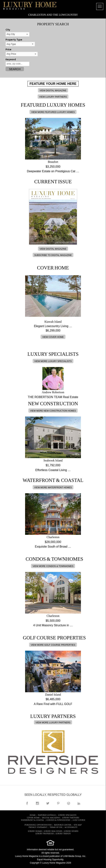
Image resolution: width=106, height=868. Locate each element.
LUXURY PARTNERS (71, 818)
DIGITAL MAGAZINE (51, 818)
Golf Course (79, 820)
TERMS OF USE (56, 827)
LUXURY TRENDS (63, 834)
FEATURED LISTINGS (47, 815)
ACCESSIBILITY (71, 827)
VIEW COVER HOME (53, 337)
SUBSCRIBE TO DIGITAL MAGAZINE (53, 255)
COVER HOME (33, 818)
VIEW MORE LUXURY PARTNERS (53, 723)
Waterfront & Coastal (32, 820)
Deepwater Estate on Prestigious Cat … (53, 171)
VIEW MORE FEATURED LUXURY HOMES (53, 112)
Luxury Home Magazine (27, 856)
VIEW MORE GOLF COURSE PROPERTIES (53, 645)
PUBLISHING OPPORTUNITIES (38, 825)
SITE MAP (78, 825)
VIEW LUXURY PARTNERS (53, 97)
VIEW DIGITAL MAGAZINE (53, 91)
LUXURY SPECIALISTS (67, 815)
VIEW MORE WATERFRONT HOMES (53, 487)
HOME (33, 815)
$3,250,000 (53, 167)
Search (15, 69)
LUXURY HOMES (35, 831)
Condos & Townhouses (58, 820)
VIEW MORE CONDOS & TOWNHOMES (53, 566)
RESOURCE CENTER (63, 825)
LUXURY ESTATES (71, 831)
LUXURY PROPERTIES (45, 834)
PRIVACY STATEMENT (38, 827)
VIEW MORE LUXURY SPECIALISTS (53, 361)
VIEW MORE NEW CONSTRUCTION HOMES (53, 411)
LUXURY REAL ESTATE (53, 831)
